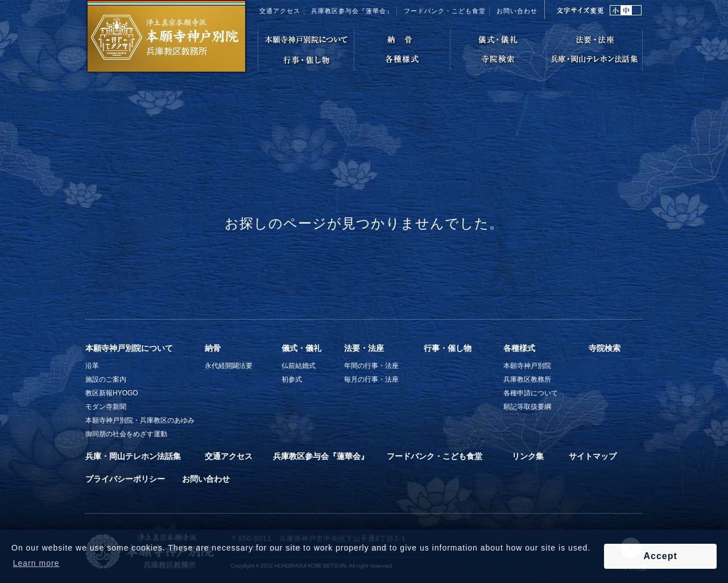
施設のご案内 (106, 379)
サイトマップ (593, 456)
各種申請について (531, 393)
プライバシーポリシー (125, 479)
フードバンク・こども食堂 (445, 11)
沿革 (92, 366)
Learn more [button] (36, 563)
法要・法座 (364, 348)
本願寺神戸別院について (129, 348)
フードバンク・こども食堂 (435, 456)
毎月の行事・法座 (371, 379)
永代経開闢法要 (229, 366)
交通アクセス (280, 11)
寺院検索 (605, 348)
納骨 (213, 348)
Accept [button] (660, 556)
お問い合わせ (517, 11)
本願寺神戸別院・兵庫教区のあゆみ (140, 420)
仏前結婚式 (299, 366)
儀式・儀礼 (301, 348)
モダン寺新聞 (106, 407)
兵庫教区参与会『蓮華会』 (352, 11)
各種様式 (519, 348)
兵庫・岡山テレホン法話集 (133, 456)
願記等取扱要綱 (527, 407)
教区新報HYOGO (112, 393)
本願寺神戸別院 (527, 366)
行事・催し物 (448, 348)
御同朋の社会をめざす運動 (126, 434)
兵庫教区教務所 (527, 379)
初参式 (292, 379)
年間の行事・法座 (371, 366)
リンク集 (528, 456)
